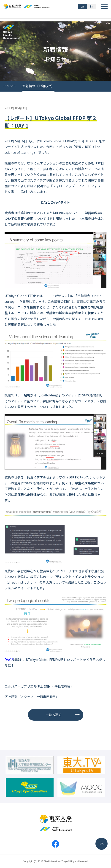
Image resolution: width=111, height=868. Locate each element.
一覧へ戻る (54, 715)
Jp (83, 6)
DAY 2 (9, 660)
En (92, 6)
